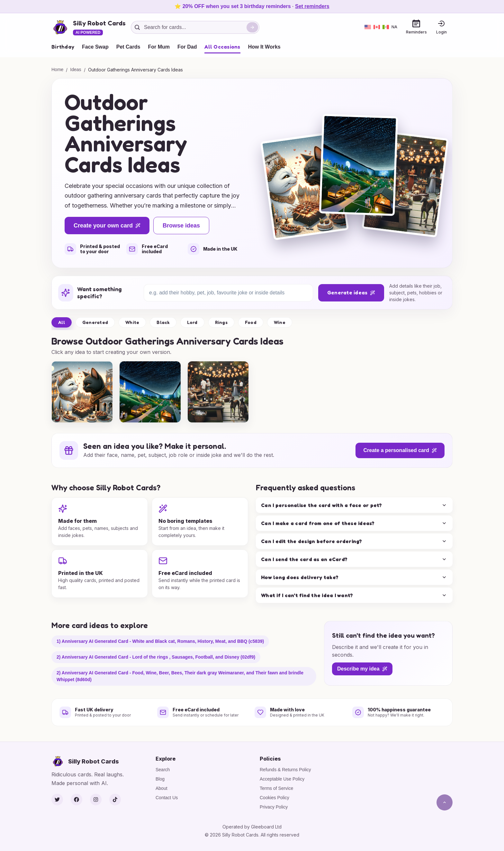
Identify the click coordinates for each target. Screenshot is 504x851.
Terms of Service (276, 788)
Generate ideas (351, 292)
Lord (192, 322)
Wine (280, 322)
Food (251, 322)
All (62, 322)
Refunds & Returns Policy (285, 770)
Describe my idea (362, 669)
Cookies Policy (274, 798)
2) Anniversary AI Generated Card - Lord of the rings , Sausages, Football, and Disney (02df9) (156, 657)
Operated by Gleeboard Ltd (252, 827)
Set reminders (312, 6)
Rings (221, 322)
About (162, 788)
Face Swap (95, 47)
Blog (160, 779)
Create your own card (107, 226)
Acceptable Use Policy (282, 779)
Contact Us (167, 798)
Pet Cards (128, 47)
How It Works (264, 47)
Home (57, 69)
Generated (95, 322)
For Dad (187, 47)
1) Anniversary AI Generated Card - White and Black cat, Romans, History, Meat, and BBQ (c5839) (160, 641)
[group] (82, 392)
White (132, 322)
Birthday (63, 47)
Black (163, 322)
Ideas (76, 69)
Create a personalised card (400, 450)
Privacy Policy (274, 807)
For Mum (159, 47)
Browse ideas (181, 226)
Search (163, 770)
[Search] (252, 27)
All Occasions (222, 47)
